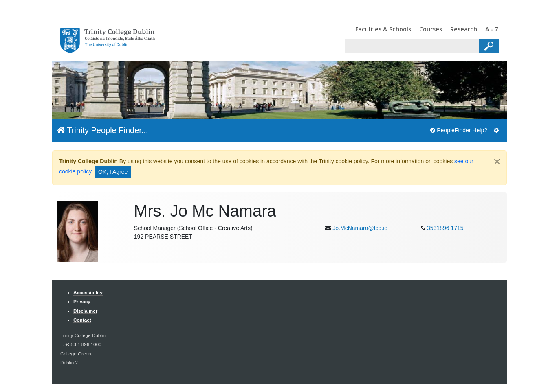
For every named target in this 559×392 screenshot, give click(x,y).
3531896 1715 (445, 228)
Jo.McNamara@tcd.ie (360, 228)
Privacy (82, 301)
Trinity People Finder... (103, 130)
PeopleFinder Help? (459, 130)
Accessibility (88, 292)
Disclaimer (85, 311)
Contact (82, 320)
